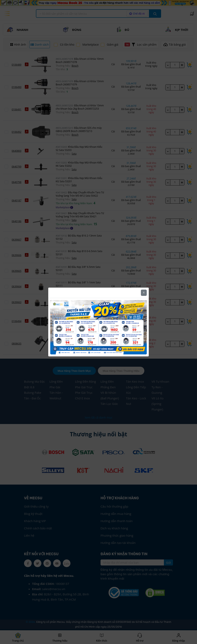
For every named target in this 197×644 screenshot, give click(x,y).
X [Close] (144, 293)
